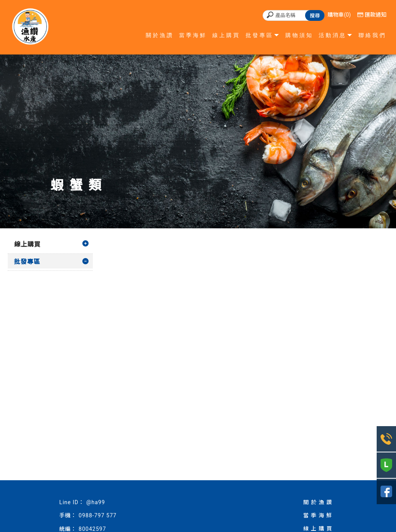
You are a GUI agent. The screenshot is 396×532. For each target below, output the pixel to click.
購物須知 (299, 35)
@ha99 (96, 502)
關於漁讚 (160, 35)
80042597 (92, 529)
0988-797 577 (97, 515)
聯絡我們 (372, 35)
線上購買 (226, 35)
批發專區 (259, 35)
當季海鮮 (193, 35)
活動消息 (333, 35)
